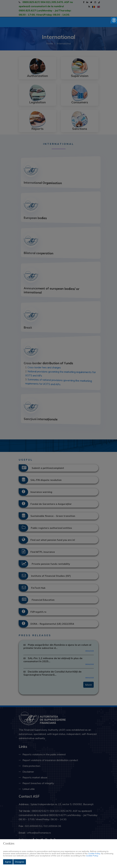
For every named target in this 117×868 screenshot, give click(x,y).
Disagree (20, 862)
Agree (8, 862)
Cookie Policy (94, 853)
